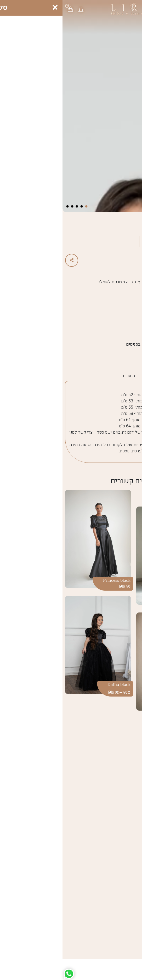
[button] (18, 9)
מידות (132, 376)
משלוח (86, 376)
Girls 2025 (119, 355)
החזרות (66, 376)
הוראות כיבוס (110, 376)
